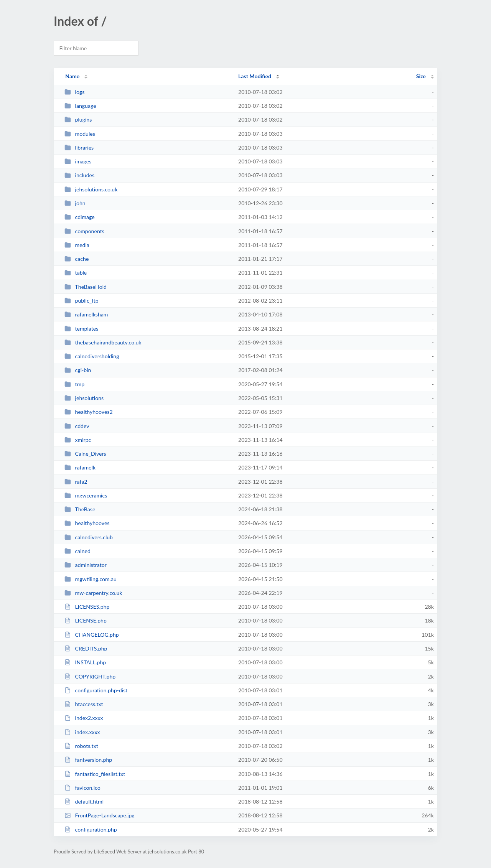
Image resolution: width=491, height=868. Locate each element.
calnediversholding (92, 356)
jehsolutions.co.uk (91, 189)
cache (77, 259)
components (84, 231)
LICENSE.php (86, 620)
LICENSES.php (87, 607)
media (77, 245)
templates (81, 329)
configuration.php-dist (96, 690)
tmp (74, 384)
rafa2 (76, 482)
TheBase (80, 509)
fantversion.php (88, 760)
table (76, 273)
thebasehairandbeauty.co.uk (103, 342)
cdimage (80, 217)
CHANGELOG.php (92, 635)
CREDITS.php (86, 648)
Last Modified (255, 76)
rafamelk (80, 467)
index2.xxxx (84, 718)
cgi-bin (78, 370)
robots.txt (81, 746)
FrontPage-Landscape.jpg (100, 815)
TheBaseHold (86, 287)
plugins (78, 119)
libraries (79, 147)
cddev (77, 426)
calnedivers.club (89, 537)
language (80, 106)
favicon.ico (82, 788)
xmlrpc (78, 440)
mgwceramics (86, 495)
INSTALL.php (85, 662)
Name (72, 76)
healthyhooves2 (88, 412)
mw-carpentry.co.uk (93, 593)
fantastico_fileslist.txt (95, 774)
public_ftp (81, 301)
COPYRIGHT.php (90, 676)
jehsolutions (84, 398)
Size (421, 76)
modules (80, 134)
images (78, 161)
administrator (86, 565)
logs (74, 92)
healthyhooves (87, 523)
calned (77, 551)
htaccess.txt (84, 704)
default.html (84, 801)
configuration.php (91, 829)
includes (79, 175)
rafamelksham (86, 314)
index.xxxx (82, 732)
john (75, 203)
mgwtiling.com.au (91, 579)
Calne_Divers (85, 454)
